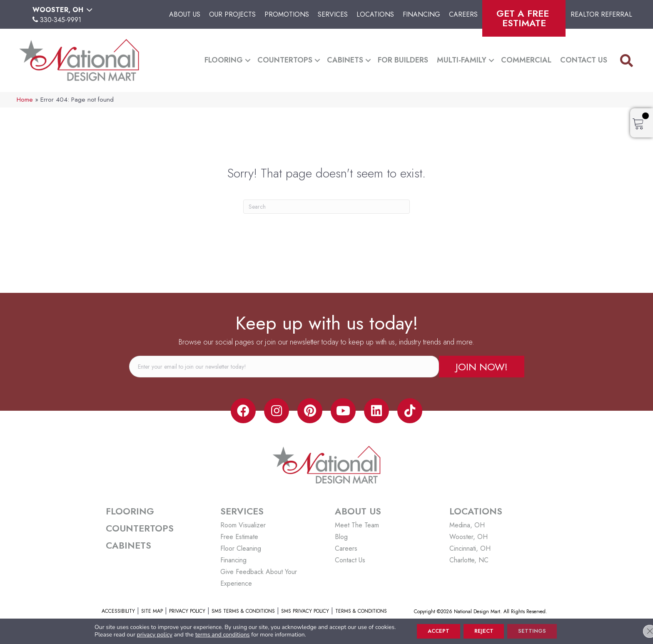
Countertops (285, 60)
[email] (284, 367)
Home (25, 100)
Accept (433, 631)
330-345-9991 (61, 20)
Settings (537, 631)
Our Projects (232, 14)
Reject (484, 631)
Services (333, 14)
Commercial (526, 60)
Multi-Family (462, 60)
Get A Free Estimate (524, 18)
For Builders (403, 60)
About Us (185, 14)
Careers (463, 14)
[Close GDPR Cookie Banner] (640, 631)
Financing (421, 14)
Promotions (287, 14)
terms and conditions (214, 634)
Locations (375, 14)
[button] (248, 60)
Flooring (224, 60)
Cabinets (345, 60)
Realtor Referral (601, 14)
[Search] (326, 207)
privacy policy (146, 634)
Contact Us (584, 60)
